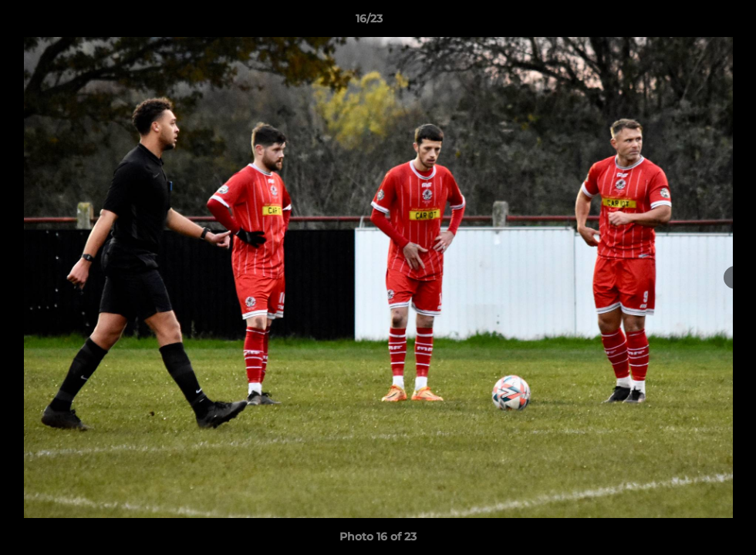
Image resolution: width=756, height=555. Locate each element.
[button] (691, 22)
